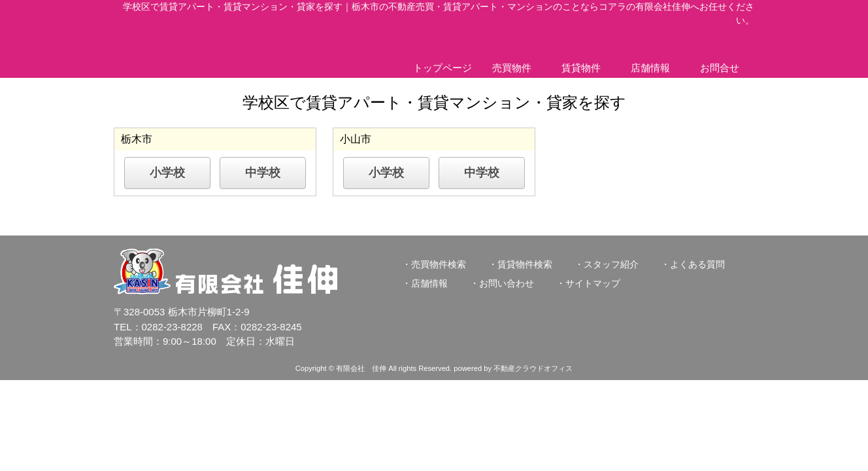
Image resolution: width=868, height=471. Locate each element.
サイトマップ (593, 283)
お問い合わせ (507, 283)
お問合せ (720, 68)
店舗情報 (650, 68)
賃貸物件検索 (525, 264)
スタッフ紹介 (611, 264)
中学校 (263, 173)
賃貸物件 (581, 68)
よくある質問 (697, 264)
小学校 (167, 173)
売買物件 (512, 68)
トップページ (442, 68)
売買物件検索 (439, 264)
